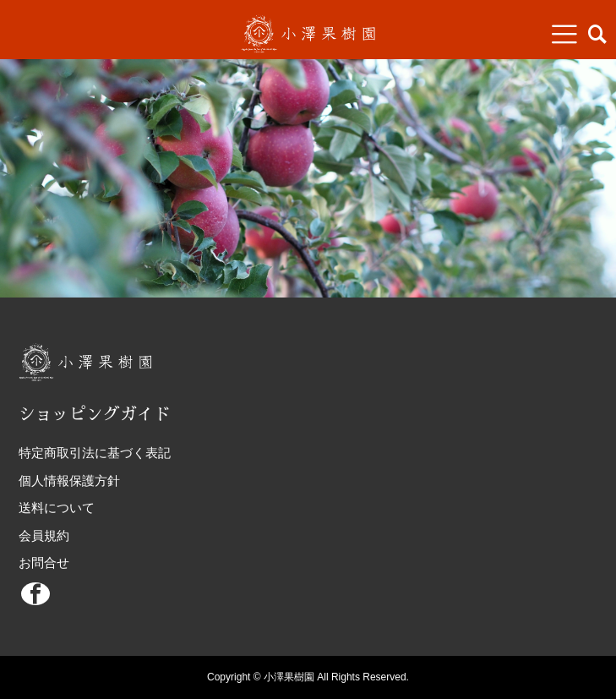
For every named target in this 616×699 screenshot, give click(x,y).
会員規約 (44, 535)
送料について (57, 508)
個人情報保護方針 (69, 481)
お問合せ (44, 562)
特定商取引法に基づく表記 (95, 453)
